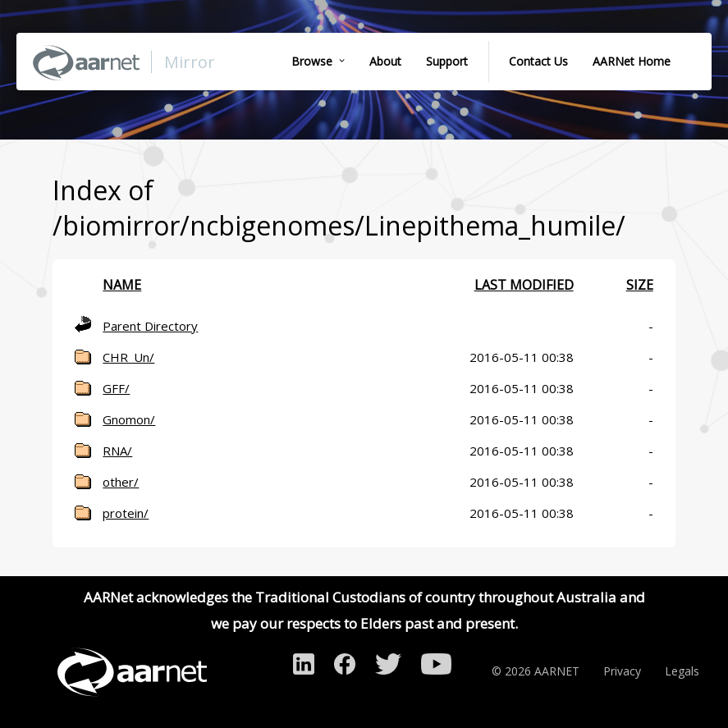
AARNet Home (632, 61)
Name (122, 285)
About (385, 61)
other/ (121, 482)
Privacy (622, 671)
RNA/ (117, 451)
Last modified (524, 285)
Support (447, 61)
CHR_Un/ (128, 357)
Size (640, 285)
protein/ (126, 513)
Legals (682, 671)
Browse (312, 61)
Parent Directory (150, 326)
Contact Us (538, 61)
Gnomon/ (129, 419)
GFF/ (116, 388)
